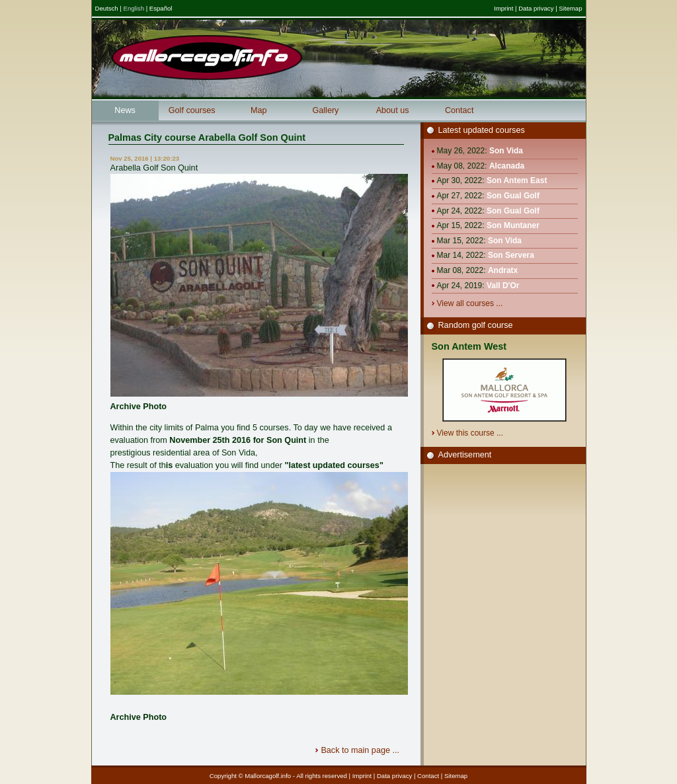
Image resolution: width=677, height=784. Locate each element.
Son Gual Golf (513, 196)
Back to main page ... (361, 750)
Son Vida (506, 151)
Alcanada (507, 166)
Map (259, 110)
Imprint (503, 8)
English (134, 8)
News (125, 110)
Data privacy (536, 8)
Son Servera (511, 255)
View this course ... (471, 433)
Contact (459, 110)
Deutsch (107, 8)
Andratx (503, 270)
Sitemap (570, 8)
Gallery (325, 110)
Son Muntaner (513, 225)
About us (393, 110)
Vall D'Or (503, 286)
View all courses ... (471, 303)
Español (161, 8)
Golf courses (192, 110)
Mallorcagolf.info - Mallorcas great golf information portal (207, 58)
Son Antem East (517, 180)
